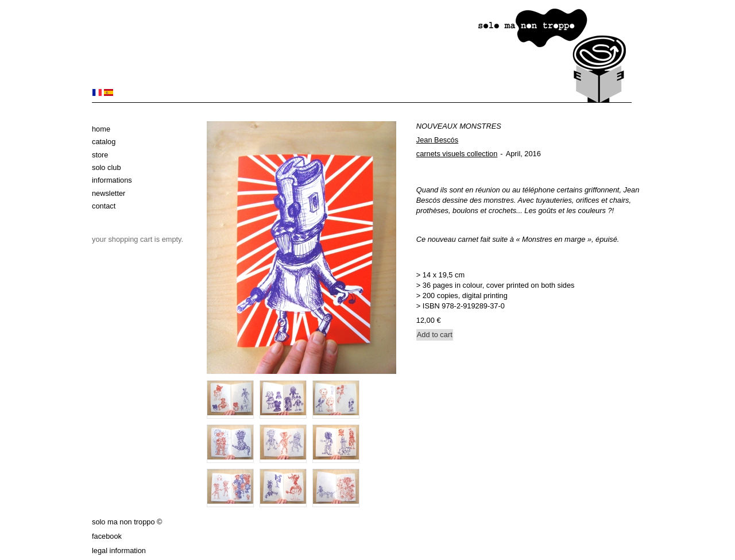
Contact (104, 206)
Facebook (107, 536)
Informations (112, 180)
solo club (107, 167)
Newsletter (109, 193)
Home (101, 129)
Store (100, 155)
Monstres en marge (555, 239)
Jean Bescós (437, 140)
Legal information (119, 551)
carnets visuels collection (457, 154)
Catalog (104, 142)
